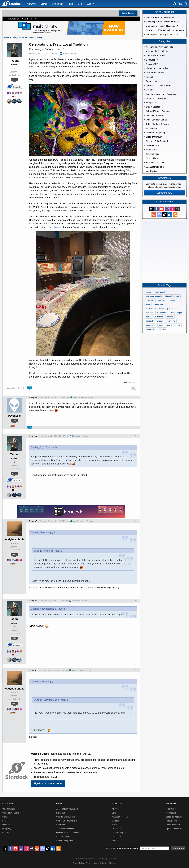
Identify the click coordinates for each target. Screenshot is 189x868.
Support (90, 4)
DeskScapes (8, 825)
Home (7, 37)
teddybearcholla (14, 539)
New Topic (128, 13)
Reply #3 (33, 521)
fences (148, 292)
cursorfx (170, 317)
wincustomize (162, 313)
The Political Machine (65, 829)
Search (25, 19)
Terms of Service (93, 863)
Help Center (171, 809)
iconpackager (177, 313)
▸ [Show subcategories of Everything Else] (27, 38)
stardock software (172, 296)
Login (34, 19)
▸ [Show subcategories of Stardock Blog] (42, 38)
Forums (115, 841)
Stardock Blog (35, 37)
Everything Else (19, 37)
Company (117, 804)
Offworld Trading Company (67, 833)
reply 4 (52, 682)
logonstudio (150, 325)
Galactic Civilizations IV (66, 817)
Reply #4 (33, 601)
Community (57, 4)
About (115, 809)
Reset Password (173, 825)
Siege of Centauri (64, 837)
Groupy (5, 833)
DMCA (104, 863)
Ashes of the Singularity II (67, 809)
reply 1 (55, 447)
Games (44, 4)
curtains (177, 325)
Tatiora (14, 61)
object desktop (164, 325)
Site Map (113, 863)
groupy (173, 300)
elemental (171, 321)
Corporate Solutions (11, 813)
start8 (148, 304)
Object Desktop (9, 809)
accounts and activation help (157, 309)
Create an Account (174, 817)
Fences (5, 821)
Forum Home (14, 19)
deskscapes (159, 304)
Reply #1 (33, 397)
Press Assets (118, 829)
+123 (14, 80)
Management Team (120, 817)
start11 (149, 317)
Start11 (5, 817)
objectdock (150, 300)
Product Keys (172, 821)
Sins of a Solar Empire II (66, 821)
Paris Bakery (55, 227)
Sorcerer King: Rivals (65, 841)
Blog (80, 4)
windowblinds (160, 292)
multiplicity (162, 300)
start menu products (154, 296)
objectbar (162, 329)
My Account (171, 813)
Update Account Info (174, 829)
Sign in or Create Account (48, 783)
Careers (115, 821)
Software (32, 4)
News (70, 4)
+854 (14, 555)
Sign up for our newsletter (122, 848)
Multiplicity (7, 829)
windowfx (160, 321)
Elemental (60, 813)
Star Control (61, 825)
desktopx (149, 313)
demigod (149, 321)
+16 (14, 421)
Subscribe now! (164, 193)
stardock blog (130, 383)
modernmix (150, 329)
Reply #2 (33, 436)
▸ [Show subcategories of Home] (11, 38)
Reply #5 (33, 670)
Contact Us (117, 837)
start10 (175, 309)
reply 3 (61, 609)
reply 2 (52, 532)
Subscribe (178, 848)
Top (136, 397)
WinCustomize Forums (82, 397)
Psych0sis (14, 416)
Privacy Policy (78, 863)
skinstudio (159, 317)
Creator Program (119, 833)
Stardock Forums (69, 54)
